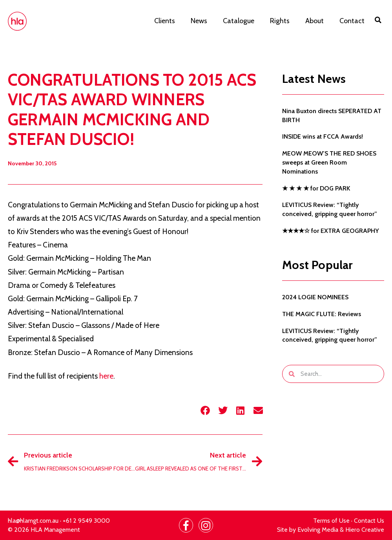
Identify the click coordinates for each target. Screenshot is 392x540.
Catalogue (239, 21)
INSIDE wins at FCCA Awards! (323, 136)
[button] (378, 20)
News (199, 21)
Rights (280, 21)
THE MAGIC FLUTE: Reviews (322, 314)
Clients (165, 21)
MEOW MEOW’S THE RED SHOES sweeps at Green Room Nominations (329, 162)
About (315, 21)
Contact (352, 21)
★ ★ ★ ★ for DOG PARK (316, 188)
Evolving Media (318, 530)
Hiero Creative (365, 530)
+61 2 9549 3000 (86, 521)
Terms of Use (331, 521)
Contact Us (369, 521)
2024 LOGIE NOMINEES (315, 297)
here (106, 376)
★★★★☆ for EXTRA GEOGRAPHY (331, 231)
